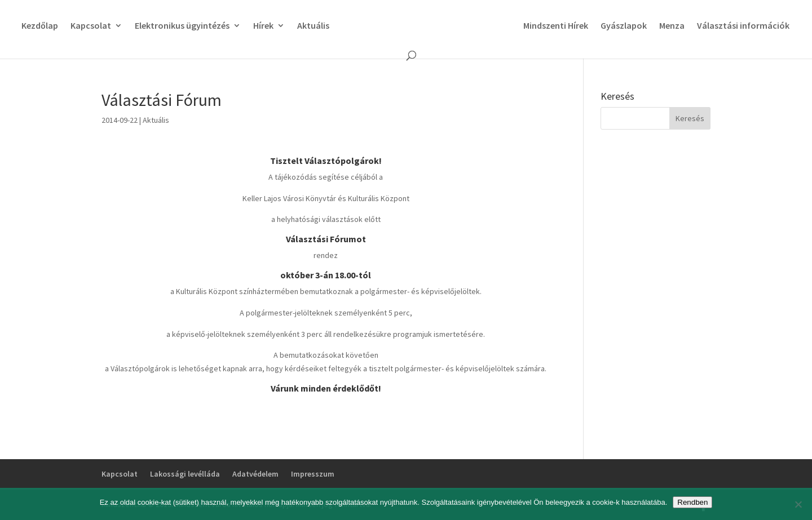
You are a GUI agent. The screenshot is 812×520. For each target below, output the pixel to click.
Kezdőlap (40, 26)
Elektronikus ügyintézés (182, 26)
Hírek (263, 26)
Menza (672, 26)
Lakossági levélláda (185, 474)
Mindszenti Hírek (556, 26)
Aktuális (313, 26)
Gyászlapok (624, 26)
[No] (798, 504)
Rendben (692, 502)
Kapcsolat (91, 26)
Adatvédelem (255, 474)
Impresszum (313, 474)
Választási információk (743, 26)
